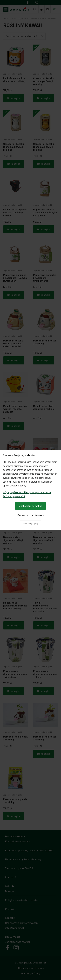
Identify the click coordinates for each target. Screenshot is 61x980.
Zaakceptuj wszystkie (31, 506)
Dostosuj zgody (31, 524)
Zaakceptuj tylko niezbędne (30, 515)
